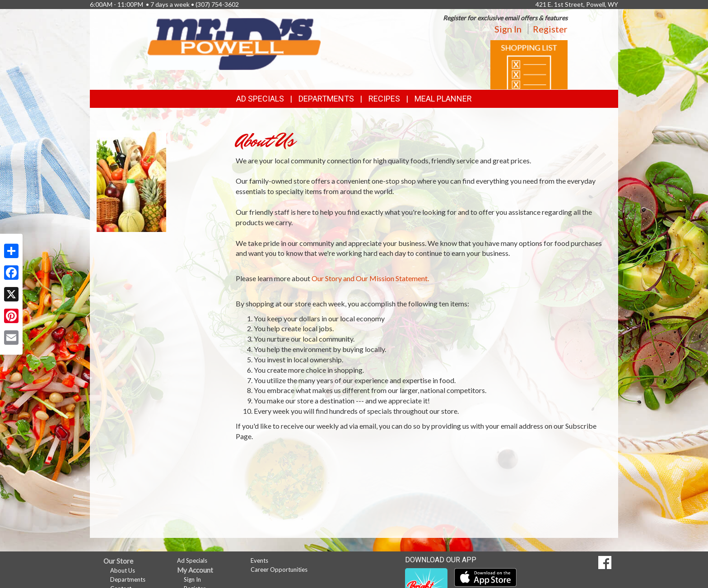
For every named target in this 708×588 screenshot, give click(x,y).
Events (259, 560)
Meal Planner (443, 99)
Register (550, 29)
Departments (128, 579)
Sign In (508, 29)
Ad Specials (260, 99)
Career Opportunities (279, 569)
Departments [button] (326, 99)
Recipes (384, 99)
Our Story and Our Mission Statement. (370, 278)
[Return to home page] (234, 43)
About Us (123, 570)
